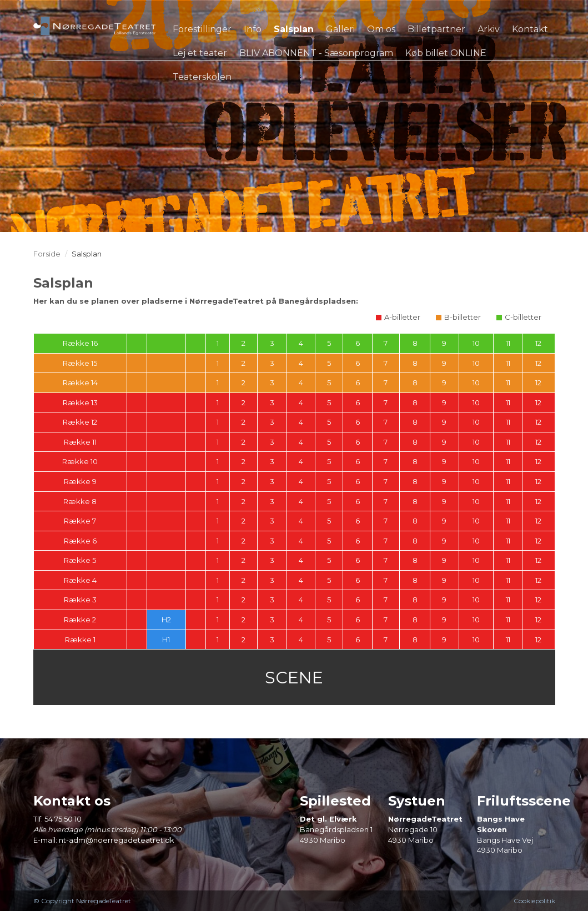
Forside (47, 254)
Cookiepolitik (534, 901)
